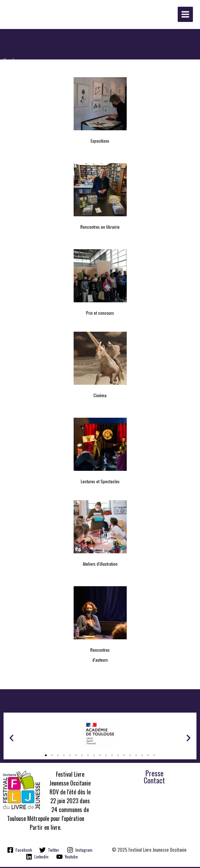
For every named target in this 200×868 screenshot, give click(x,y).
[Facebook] (19, 851)
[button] (12, 739)
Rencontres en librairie (100, 228)
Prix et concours (100, 314)
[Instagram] (80, 851)
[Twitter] (49, 851)
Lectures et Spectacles (100, 482)
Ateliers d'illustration (100, 565)
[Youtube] (67, 858)
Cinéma (100, 396)
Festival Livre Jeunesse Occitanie (61, 15)
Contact (154, 782)
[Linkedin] (37, 858)
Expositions (100, 142)
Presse (155, 775)
